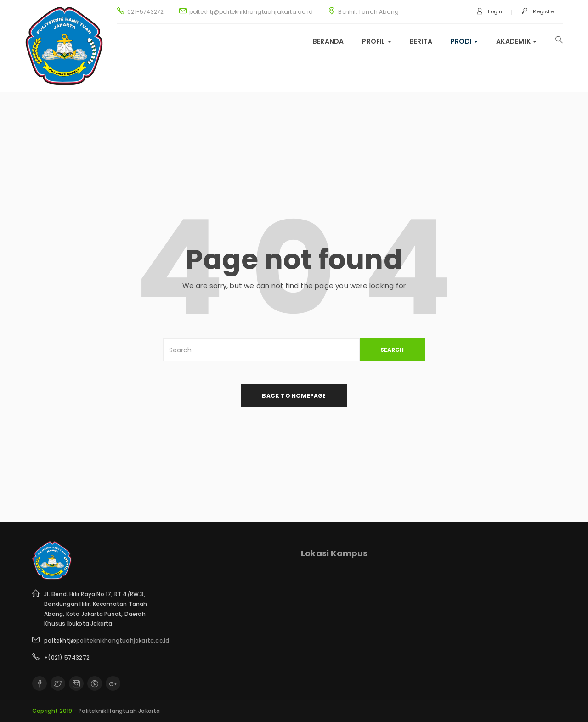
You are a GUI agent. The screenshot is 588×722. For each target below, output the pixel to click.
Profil (376, 41)
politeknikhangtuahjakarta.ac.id (123, 640)
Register (538, 11)
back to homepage (294, 396)
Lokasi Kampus (334, 553)
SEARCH (392, 350)
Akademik (516, 41)
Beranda (328, 41)
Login (489, 11)
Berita (421, 41)
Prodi (464, 41)
